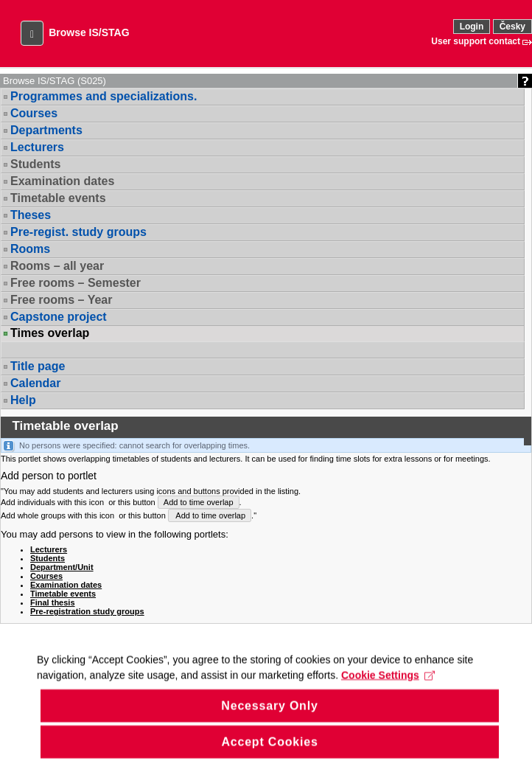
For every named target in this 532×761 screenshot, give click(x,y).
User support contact (476, 41)
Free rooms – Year (61, 300)
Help (23, 400)
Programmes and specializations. (104, 96)
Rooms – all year (57, 266)
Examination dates (62, 181)
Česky (512, 27)
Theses (31, 215)
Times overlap (50, 333)
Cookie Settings (388, 685)
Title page (38, 366)
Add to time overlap (199, 502)
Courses (34, 113)
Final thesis (53, 602)
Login (472, 27)
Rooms (30, 249)
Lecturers (37, 147)
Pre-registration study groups (87, 611)
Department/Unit (62, 567)
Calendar (35, 383)
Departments (46, 130)
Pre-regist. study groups (78, 232)
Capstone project (59, 317)
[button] (32, 33)
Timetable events (58, 198)
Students (35, 164)
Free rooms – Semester (76, 283)
